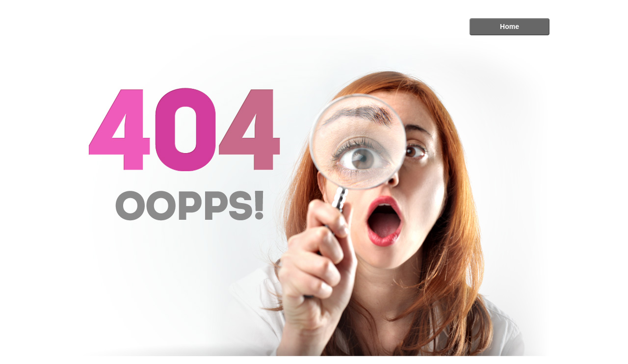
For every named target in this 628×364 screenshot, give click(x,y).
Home (510, 26)
